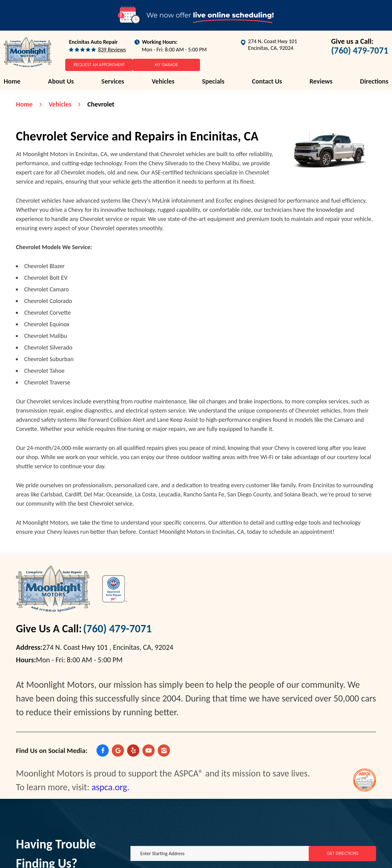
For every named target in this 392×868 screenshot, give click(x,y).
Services (113, 81)
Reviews (321, 81)
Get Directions (343, 853)
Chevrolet (101, 104)
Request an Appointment (99, 65)
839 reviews (112, 50)
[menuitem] (12, 81)
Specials (213, 81)
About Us (61, 81)
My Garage (166, 65)
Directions (374, 81)
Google (118, 750)
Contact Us (267, 81)
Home (12, 81)
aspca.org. (111, 787)
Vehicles (163, 81)
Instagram (164, 750)
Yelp (133, 750)
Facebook (103, 750)
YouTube (149, 750)
